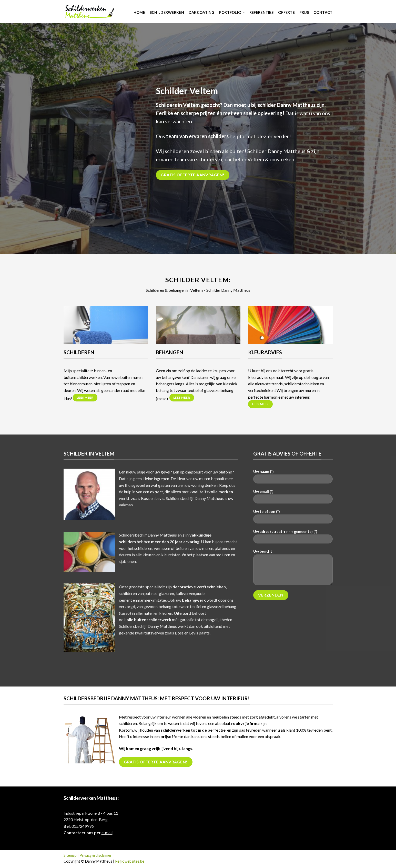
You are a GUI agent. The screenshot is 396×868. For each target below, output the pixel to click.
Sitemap (70, 855)
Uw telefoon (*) (293, 518)
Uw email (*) (293, 498)
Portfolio (232, 12)
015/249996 (83, 826)
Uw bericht (293, 569)
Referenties (261, 12)
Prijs (304, 12)
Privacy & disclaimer (96, 855)
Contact (323, 12)
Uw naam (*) (293, 478)
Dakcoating (202, 12)
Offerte (286, 12)
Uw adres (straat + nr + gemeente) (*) (293, 538)
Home (139, 12)
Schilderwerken (167, 12)
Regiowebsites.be (130, 861)
